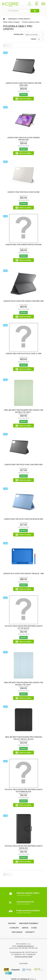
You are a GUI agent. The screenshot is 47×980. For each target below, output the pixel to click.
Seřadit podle (18, 34)
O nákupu (14, 928)
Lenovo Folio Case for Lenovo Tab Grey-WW (23, 301)
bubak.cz (33, 979)
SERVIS (25, 928)
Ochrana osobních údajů (24, 957)
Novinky (12, 923)
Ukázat (33, 39)
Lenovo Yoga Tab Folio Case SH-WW (23, 192)
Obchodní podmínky (29, 923)
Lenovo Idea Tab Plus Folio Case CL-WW (23, 354)
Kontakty (30, 932)
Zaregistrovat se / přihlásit (29, 4)
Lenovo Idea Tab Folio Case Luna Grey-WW (23, 465)
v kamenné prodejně (28, 894)
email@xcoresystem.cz (25, 946)
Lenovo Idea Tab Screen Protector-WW (23, 245)
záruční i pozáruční (25, 903)
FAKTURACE (17, 932)
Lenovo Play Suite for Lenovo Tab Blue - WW (24, 573)
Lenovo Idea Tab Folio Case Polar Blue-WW (23, 519)
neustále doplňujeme (28, 912)
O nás (34, 928)
